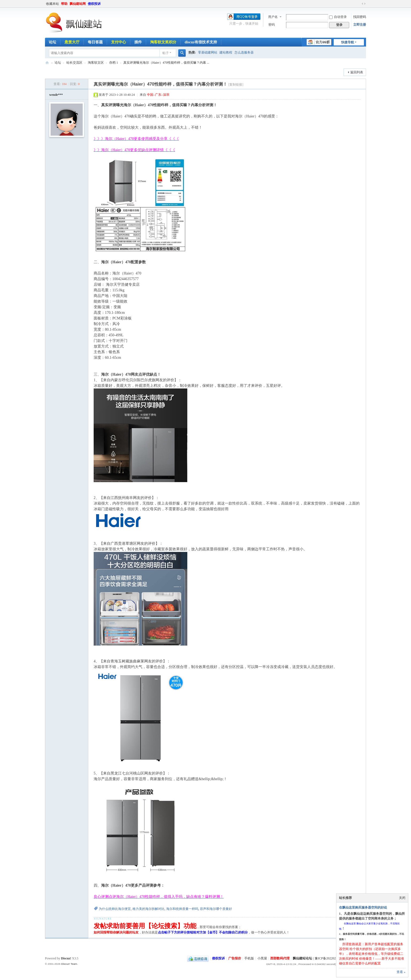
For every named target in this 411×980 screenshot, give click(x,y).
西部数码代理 (280, 958)
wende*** (56, 95)
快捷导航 (348, 42)
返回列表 (357, 72)
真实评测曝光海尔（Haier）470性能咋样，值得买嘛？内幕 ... (166, 63)
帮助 (64, 4)
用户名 (273, 17)
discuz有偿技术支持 (201, 42)
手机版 (249, 958)
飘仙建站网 (78, 4)
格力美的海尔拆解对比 (149, 909)
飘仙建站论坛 (47, 63)
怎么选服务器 (244, 52)
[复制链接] (236, 85)
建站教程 (226, 52)
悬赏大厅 (72, 42)
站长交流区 (74, 63)
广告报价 (235, 958)
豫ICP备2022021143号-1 (331, 958)
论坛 (52, 42)
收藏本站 (52, 4)
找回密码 (360, 17)
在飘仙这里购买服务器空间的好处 (363, 907)
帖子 (166, 53)
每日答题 (95, 42)
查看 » (401, 972)
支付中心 (119, 42)
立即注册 (360, 25)
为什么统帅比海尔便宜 (115, 909)
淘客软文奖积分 (163, 42)
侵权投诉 (94, 4)
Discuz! (66, 958)
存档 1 (114, 63)
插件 (138, 42)
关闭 (402, 898)
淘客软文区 (96, 63)
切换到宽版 (364, 4)
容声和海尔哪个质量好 (216, 909)
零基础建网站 (208, 52)
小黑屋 (262, 958)
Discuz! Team (69, 964)
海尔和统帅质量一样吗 (182, 909)
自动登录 (338, 17)
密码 (272, 25)
